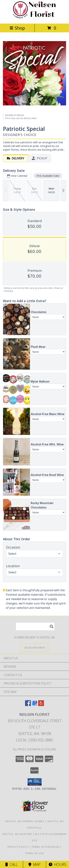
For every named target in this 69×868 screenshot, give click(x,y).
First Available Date (48, 176)
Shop (17, 28)
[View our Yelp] (41, 705)
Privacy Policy (18, 847)
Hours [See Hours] (57, 864)
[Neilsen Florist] (34, 18)
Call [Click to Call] (12, 864)
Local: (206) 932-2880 (34, 740)
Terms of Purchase (45, 847)
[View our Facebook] (28, 705)
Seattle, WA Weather (17, 834)
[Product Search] (35, 626)
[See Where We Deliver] (34, 647)
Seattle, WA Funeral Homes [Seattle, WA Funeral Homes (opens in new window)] (25, 821)
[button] (35, 782)
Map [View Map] (34, 864)
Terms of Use (34, 853)
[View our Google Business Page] (34, 705)
